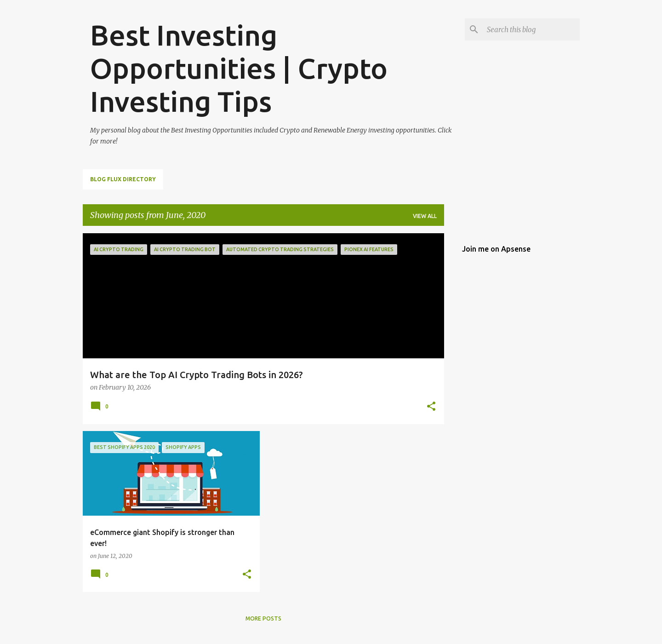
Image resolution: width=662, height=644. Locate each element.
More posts (263, 618)
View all (425, 216)
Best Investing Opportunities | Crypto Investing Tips (239, 68)
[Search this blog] (531, 29)
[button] (431, 407)
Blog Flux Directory (123, 179)
